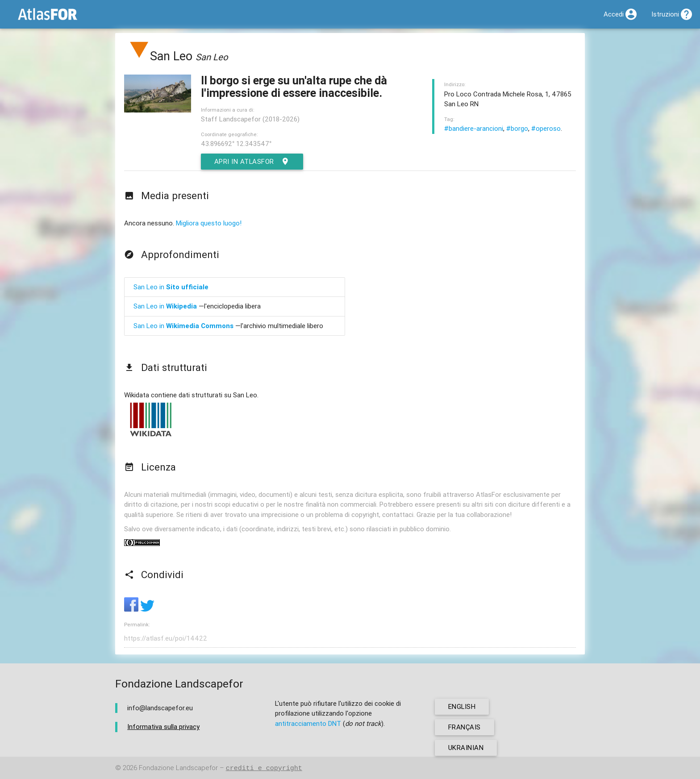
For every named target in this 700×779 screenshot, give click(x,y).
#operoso (546, 128)
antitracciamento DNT (308, 723)
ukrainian (466, 748)
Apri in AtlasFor (252, 162)
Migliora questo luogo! (209, 223)
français (465, 727)
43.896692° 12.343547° (236, 144)
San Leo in (171, 287)
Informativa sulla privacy (163, 727)
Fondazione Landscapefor (178, 768)
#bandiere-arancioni (474, 128)
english (462, 706)
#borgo (517, 128)
